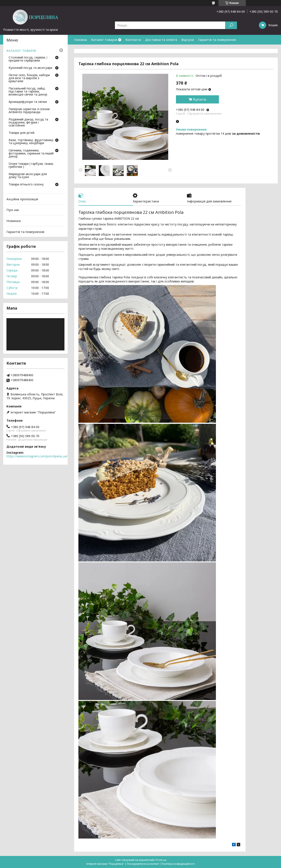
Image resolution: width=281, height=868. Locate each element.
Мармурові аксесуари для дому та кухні (28, 176)
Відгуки (188, 40)
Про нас (13, 210)
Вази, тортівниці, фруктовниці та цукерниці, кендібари (31, 142)
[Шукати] (231, 25)
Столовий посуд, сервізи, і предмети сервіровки (28, 59)
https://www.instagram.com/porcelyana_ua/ (37, 456)
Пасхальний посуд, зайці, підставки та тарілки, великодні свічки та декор (28, 92)
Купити (200, 99)
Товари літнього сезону (26, 185)
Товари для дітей (21, 133)
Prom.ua (161, 860)
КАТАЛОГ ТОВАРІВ (21, 51)
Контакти (133, 40)
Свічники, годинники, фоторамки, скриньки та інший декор (31, 154)
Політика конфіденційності (178, 864)
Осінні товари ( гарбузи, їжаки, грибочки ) (31, 165)
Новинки (14, 221)
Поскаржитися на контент (143, 864)
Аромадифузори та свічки (28, 102)
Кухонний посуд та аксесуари (30, 68)
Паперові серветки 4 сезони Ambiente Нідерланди (29, 111)
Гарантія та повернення (217, 40)
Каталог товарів (104, 40)
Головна (80, 40)
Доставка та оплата (161, 40)
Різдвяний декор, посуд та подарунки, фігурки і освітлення (28, 123)
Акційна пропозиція (22, 199)
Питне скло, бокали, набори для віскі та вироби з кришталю (29, 78)
